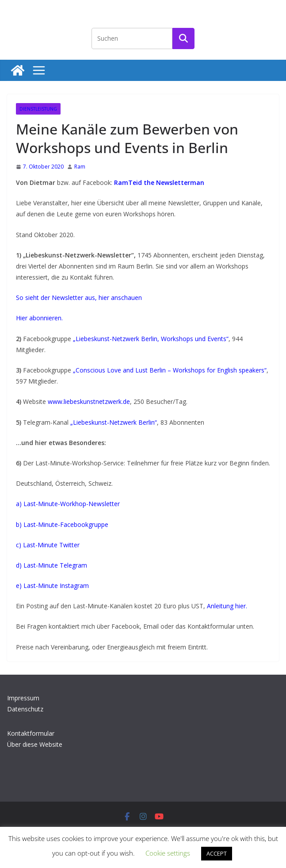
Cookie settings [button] (168, 853)
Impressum (23, 698)
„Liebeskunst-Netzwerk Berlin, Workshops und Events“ (151, 339)
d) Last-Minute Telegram (51, 565)
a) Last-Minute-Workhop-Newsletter (68, 504)
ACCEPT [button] (217, 853)
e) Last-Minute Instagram (52, 586)
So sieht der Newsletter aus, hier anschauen (79, 298)
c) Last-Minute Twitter (48, 545)
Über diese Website (35, 744)
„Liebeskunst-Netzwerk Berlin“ (114, 422)
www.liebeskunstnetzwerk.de (89, 401)
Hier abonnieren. (39, 318)
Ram (80, 167)
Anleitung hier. (227, 606)
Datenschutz (25, 709)
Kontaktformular (31, 733)
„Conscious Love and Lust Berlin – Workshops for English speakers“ (170, 370)
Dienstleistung (38, 109)
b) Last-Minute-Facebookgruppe (62, 524)
